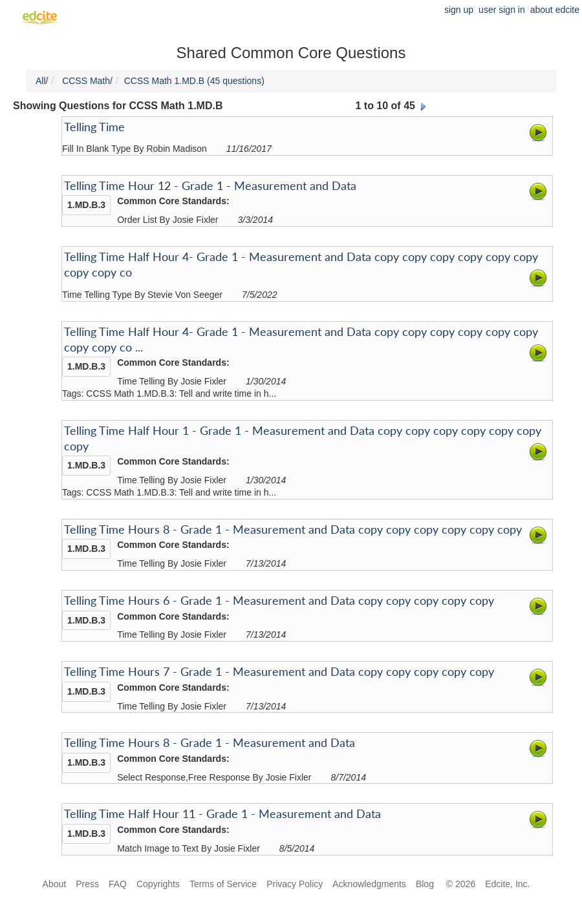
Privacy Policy (295, 884)
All (41, 81)
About (55, 884)
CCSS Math (86, 81)
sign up (459, 10)
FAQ (118, 884)
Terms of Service (223, 884)
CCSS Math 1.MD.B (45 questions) (194, 81)
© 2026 (461, 884)
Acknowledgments (369, 884)
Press (87, 884)
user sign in (502, 10)
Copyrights (158, 884)
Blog (426, 884)
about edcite (555, 10)
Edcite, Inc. (507, 884)
